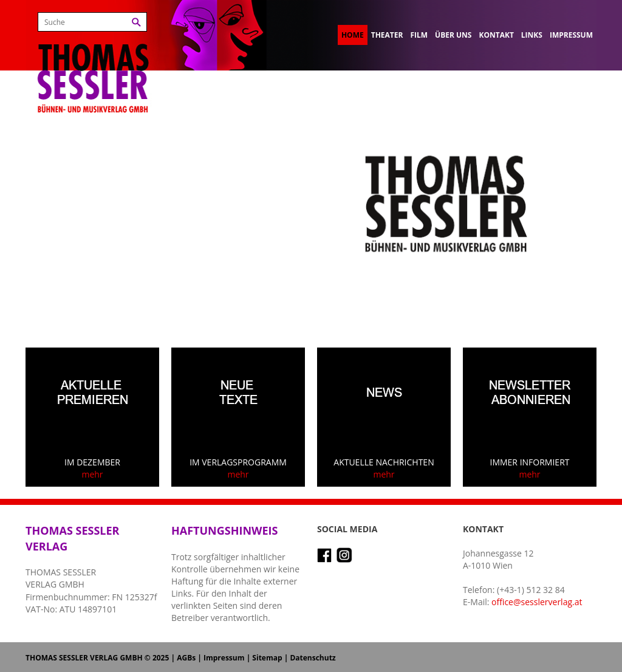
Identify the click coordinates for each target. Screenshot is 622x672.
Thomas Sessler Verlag (93, 61)
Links (532, 35)
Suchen (136, 22)
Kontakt (496, 35)
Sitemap (267, 658)
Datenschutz (313, 658)
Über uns (453, 35)
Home (353, 35)
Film (419, 35)
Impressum (571, 35)
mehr (92, 474)
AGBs (186, 658)
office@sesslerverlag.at (537, 602)
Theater (387, 35)
